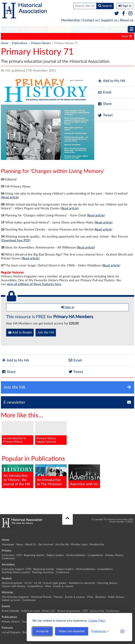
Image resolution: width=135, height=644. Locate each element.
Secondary (35, 29)
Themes (58, 597)
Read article (10, 198)
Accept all (42, 631)
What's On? (49, 611)
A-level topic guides (55, 583)
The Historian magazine (15, 597)
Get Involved (46, 545)
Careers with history (13, 586)
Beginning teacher (34, 555)
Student (59, 29)
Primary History (12, 36)
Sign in (68, 307)
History (80, 36)
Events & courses (63, 586)
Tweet (105, 115)
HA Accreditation (76, 555)
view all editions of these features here (34, 284)
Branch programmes (69, 611)
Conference (8, 558)
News (20, 545)
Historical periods (12, 583)
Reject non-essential (72, 631)
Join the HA (46, 333)
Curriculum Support (13, 569)
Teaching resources (43, 572)
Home (5, 43)
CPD (19, 555)
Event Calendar (10, 611)
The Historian (62, 36)
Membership (70, 20)
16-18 (37, 583)
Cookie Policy (97, 621)
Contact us (90, 20)
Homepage (8, 545)
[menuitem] (12, 29)
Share (105, 104)
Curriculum (8, 555)
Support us (109, 20)
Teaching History (38, 36)
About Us (31, 545)
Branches (101, 597)
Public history (116, 597)
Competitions (95, 555)
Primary (12, 29)
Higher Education (89, 29)
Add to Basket (20, 332)
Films (48, 586)
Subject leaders (55, 555)
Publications (20, 43)
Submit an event (11, 600)
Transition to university (82, 583)
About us (126, 20)
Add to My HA (112, 81)
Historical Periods (41, 597)
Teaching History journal (16, 572)
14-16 (28, 583)
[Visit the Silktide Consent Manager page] (122, 631)
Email (105, 92)
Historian (119, 29)
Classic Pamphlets (101, 36)
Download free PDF (16, 241)
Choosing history (107, 583)
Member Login (79, 545)
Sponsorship (97, 611)
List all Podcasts (11, 632)
